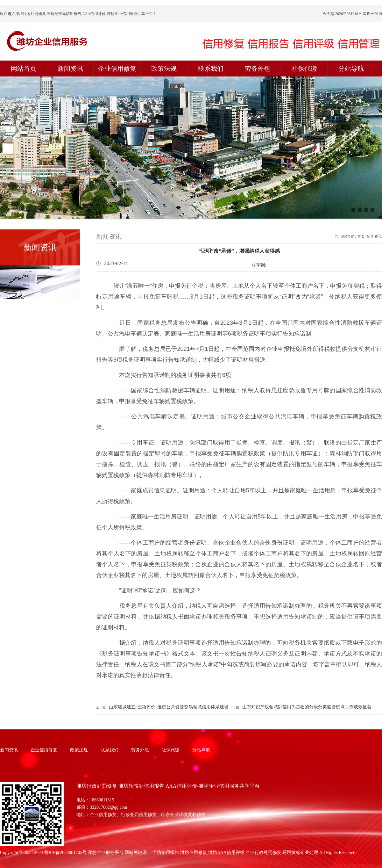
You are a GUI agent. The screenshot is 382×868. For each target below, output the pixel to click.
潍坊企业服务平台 (106, 853)
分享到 (258, 265)
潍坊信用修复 (194, 853)
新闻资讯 (70, 69)
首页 (361, 236)
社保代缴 (304, 69)
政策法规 (164, 69)
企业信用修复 (117, 69)
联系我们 (211, 69)
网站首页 (24, 69)
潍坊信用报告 (166, 853)
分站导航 (351, 69)
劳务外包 (258, 69)
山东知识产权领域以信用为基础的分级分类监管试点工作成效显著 (307, 707)
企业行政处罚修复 (264, 853)
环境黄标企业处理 (300, 853)
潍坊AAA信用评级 (226, 853)
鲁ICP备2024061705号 (66, 853)
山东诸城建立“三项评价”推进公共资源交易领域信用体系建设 (169, 707)
